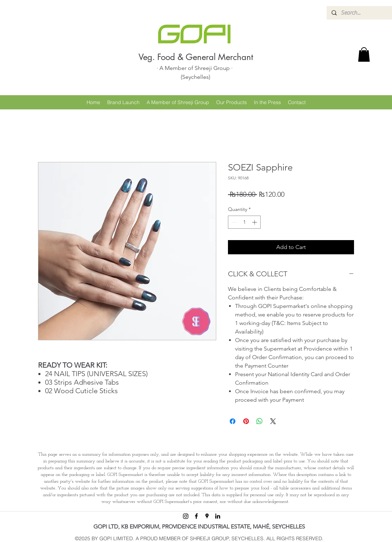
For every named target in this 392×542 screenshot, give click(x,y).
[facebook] (196, 516)
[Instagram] (186, 516)
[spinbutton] (244, 222)
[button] (364, 55)
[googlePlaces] (207, 516)
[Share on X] (273, 421)
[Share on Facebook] (233, 421)
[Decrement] (233, 222)
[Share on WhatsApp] (260, 421)
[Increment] (255, 222)
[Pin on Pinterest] (246, 421)
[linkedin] (218, 516)
